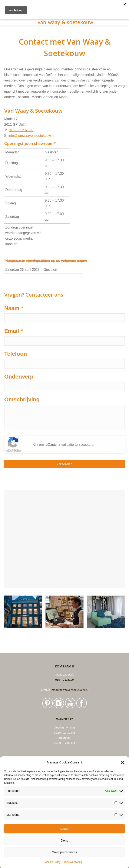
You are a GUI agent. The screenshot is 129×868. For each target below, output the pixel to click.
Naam (14, 308)
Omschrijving (22, 399)
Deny (64, 840)
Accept (64, 829)
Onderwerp (19, 377)
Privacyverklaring (72, 862)
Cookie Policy (53, 862)
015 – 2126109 (65, 680)
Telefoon (16, 354)
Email (14, 331)
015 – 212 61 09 (21, 130)
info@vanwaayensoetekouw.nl (32, 136)
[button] (123, 762)
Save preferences (64, 852)
